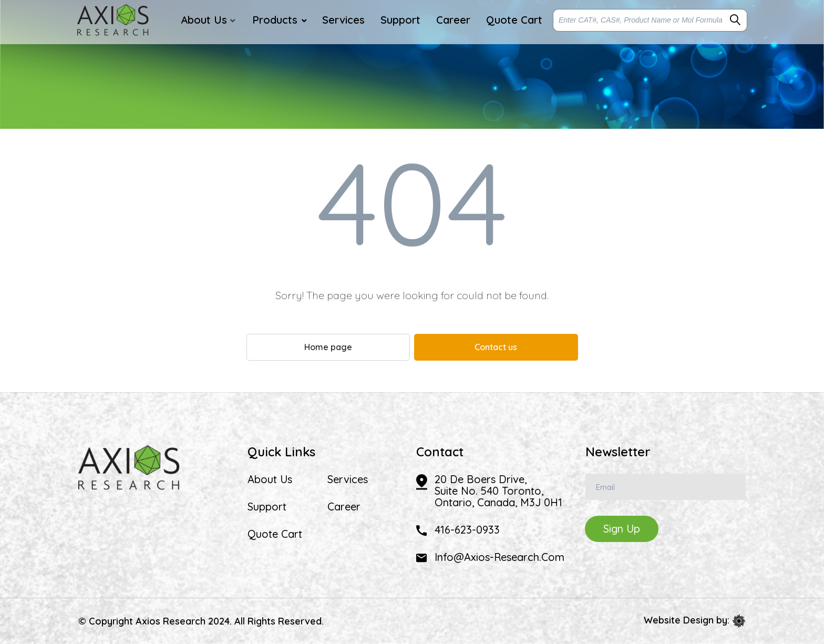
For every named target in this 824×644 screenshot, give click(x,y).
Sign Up (622, 529)
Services (348, 479)
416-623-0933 (467, 530)
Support (267, 507)
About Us (270, 479)
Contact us (496, 347)
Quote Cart (275, 534)
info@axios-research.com (499, 557)
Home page (328, 347)
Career (344, 507)
